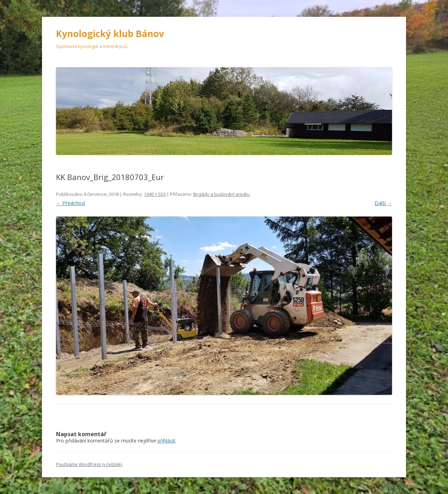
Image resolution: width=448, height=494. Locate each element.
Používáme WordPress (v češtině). (89, 464)
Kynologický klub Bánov (110, 34)
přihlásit (166, 441)
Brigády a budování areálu (221, 194)
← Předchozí (71, 203)
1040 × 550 (155, 194)
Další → (383, 203)
